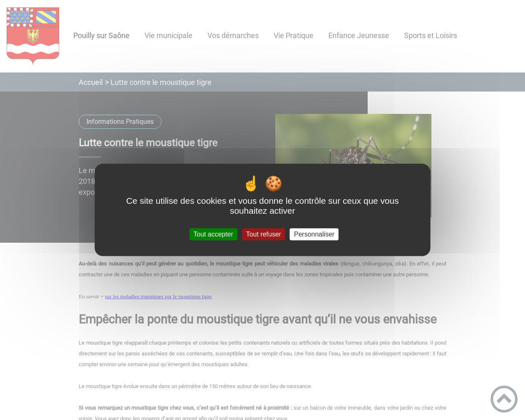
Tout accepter (213, 234)
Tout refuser (263, 234)
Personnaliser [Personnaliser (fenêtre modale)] (314, 234)
